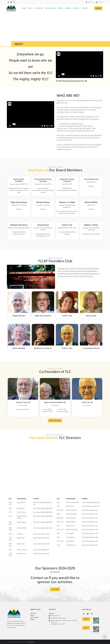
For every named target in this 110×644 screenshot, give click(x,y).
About (31, 8)
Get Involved (51, 8)
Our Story (39, 8)
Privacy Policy (31, 642)
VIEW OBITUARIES (55, 427)
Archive (76, 8)
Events (60, 8)
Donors (68, 8)
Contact (85, 8)
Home (24, 8)
